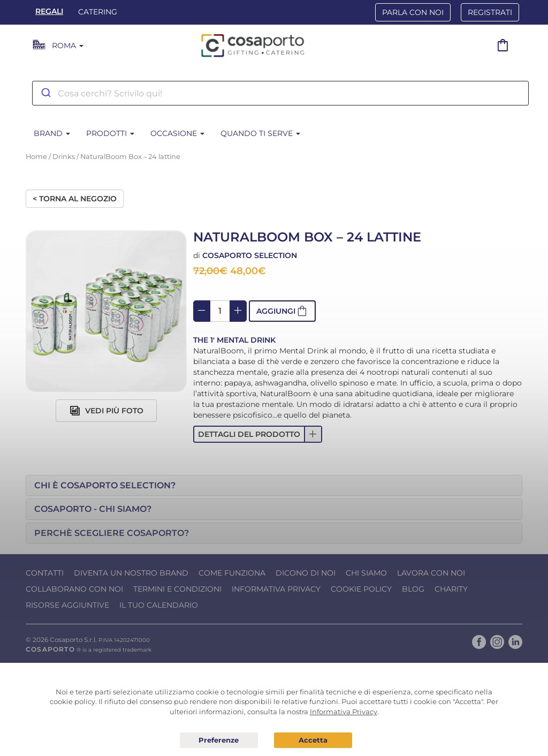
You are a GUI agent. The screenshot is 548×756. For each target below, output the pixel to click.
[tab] (274, 486)
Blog (413, 589)
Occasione (177, 133)
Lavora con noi (431, 573)
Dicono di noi (306, 573)
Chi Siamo (366, 573)
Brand (52, 133)
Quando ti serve (260, 133)
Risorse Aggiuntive (67, 605)
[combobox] (280, 93)
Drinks (64, 157)
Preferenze (219, 740)
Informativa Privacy (276, 589)
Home (36, 157)
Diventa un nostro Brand (131, 573)
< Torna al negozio (75, 199)
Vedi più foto (106, 411)
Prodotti (110, 133)
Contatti (45, 573)
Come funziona (232, 573)
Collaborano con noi (74, 589)
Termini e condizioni (177, 589)
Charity (451, 589)
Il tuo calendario (159, 605)
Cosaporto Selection (250, 255)
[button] (258, 434)
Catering (98, 12)
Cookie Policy (361, 589)
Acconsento (313, 740)
